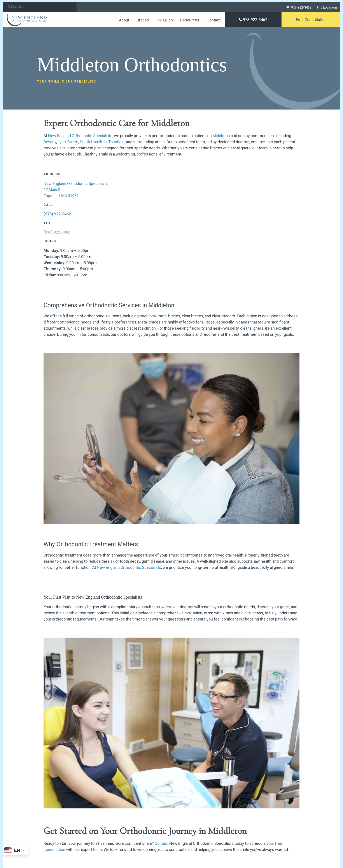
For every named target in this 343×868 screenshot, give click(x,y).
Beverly (50, 142)
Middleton (221, 136)
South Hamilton (93, 142)
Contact (214, 20)
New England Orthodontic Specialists (80, 136)
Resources (190, 20)
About (124, 20)
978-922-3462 (253, 20)
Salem (73, 142)
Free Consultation (311, 20)
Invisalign (165, 20)
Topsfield (116, 142)
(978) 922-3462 (57, 214)
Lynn (62, 142)
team (97, 849)
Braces (143, 20)
